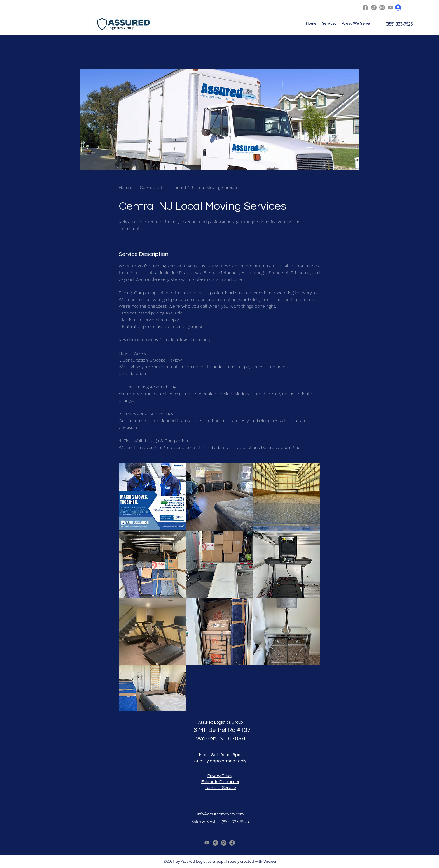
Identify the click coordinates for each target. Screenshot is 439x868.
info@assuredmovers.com (220, 814)
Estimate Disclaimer (220, 782)
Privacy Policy (220, 776)
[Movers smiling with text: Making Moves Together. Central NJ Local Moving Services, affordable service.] (152, 497)
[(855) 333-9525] (399, 24)
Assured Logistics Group (220, 722)
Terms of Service (220, 788)
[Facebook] (365, 8)
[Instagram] (382, 8)
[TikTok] (374, 8)
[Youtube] (391, 8)
